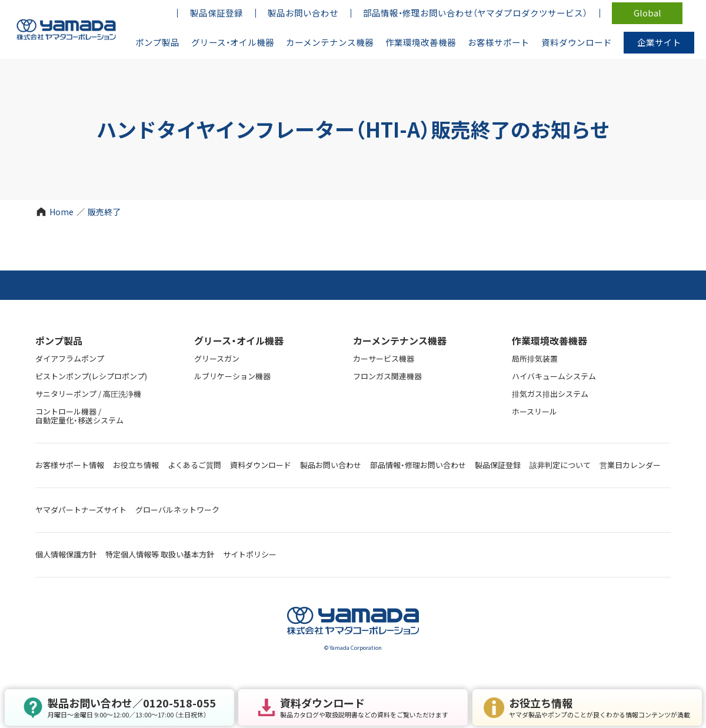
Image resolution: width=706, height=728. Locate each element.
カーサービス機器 (384, 358)
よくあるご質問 (194, 465)
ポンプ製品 (59, 340)
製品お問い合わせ (331, 465)
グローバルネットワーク (177, 510)
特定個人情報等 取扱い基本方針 (160, 554)
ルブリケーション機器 (232, 376)
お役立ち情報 (136, 465)
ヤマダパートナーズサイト (81, 510)
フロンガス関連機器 (387, 376)
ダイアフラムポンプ (70, 358)
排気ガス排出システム (550, 394)
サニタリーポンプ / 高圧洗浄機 (88, 394)
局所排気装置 (535, 358)
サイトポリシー (250, 554)
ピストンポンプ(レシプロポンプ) (91, 376)
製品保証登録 (498, 465)
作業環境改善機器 (550, 340)
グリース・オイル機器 (239, 340)
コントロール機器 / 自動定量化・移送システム (79, 416)
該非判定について (560, 465)
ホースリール (535, 411)
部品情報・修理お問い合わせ (418, 465)
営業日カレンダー (630, 465)
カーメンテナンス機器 (400, 340)
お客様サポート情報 (70, 465)
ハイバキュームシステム (554, 376)
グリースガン (217, 358)
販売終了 (104, 212)
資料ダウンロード (261, 465)
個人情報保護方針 (66, 554)
